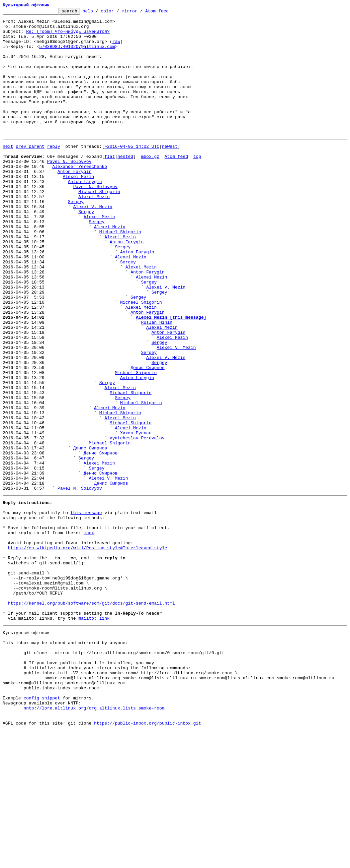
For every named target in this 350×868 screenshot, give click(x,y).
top (197, 184)
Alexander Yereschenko (80, 196)
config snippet (42, 830)
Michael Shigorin (99, 227)
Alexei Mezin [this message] (171, 377)
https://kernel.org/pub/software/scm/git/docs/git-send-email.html (92, 719)
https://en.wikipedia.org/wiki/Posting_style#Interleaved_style (88, 652)
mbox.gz (150, 184)
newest (170, 172)
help (98, 13)
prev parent (30, 172)
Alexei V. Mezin (93, 245)
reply (54, 172)
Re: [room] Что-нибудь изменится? (68, 36)
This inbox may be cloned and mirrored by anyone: (65, 764)
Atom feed (167, 13)
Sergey (76, 239)
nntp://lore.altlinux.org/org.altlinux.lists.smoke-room (94, 843)
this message (86, 610)
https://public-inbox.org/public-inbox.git (148, 861)
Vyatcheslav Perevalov (137, 522)
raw (116, 48)
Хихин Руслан (136, 516)
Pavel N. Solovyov (69, 190)
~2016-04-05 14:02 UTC (132, 172)
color (118, 13)
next (8, 172)
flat (110, 184)
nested (125, 184)
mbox (89, 634)
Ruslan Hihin (157, 383)
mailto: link (94, 737)
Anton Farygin (74, 202)
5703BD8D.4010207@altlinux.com (77, 54)
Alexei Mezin (78, 208)
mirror (140, 13)
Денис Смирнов (147, 438)
